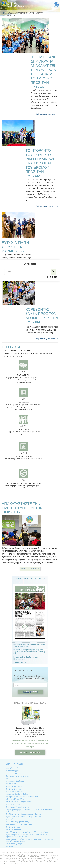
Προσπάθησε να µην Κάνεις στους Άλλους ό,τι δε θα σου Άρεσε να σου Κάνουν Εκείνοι (28, 836)
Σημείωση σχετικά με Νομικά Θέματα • (22, 863)
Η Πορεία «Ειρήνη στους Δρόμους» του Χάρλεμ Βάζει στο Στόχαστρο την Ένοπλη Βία (29, 652)
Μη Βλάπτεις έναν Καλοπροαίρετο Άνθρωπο (23, 814)
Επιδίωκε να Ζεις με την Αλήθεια (19, 802)
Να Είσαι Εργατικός (14, 827)
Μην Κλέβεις (11, 819)
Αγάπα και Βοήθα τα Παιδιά (17, 794)
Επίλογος (10, 846)
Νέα (8, 779)
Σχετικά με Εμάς (12, 768)
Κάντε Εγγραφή (30, 692)
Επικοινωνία (11, 784)
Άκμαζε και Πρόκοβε (14, 844)
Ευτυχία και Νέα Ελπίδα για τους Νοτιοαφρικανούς (26, 658)
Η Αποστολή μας (13, 771)
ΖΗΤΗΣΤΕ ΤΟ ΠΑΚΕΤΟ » (30, 752)
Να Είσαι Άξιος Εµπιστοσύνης (18, 822)
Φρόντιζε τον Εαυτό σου (16, 786)
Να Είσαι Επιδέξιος (14, 830)
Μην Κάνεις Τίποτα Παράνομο (18, 807)
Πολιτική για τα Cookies (41, 863)
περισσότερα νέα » (20, 662)
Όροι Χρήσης (4, 863)
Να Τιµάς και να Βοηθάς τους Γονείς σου (22, 797)
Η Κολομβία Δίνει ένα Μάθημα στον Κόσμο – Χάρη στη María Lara (30, 645)
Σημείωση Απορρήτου (50, 861)
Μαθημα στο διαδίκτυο (15, 781)
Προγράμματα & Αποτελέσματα (18, 776)
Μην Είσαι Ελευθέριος (15, 791)
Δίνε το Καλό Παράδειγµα (16, 799)
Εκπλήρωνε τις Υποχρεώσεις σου (19, 824)
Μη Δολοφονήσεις (13, 804)
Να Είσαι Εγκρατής (14, 789)
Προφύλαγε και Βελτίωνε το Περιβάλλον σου (23, 817)
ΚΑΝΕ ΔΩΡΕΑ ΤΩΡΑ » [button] (30, 569)
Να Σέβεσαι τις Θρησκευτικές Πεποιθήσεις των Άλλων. (27, 832)
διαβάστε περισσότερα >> (47, 114)
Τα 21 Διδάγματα (13, 773)
